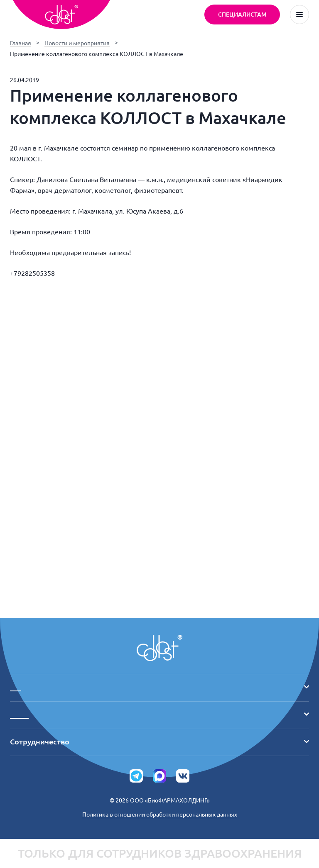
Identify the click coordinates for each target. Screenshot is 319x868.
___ (159, 687)
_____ (159, 714)
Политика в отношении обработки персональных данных (160, 815)
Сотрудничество (159, 742)
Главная (21, 43)
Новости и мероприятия (77, 43)
